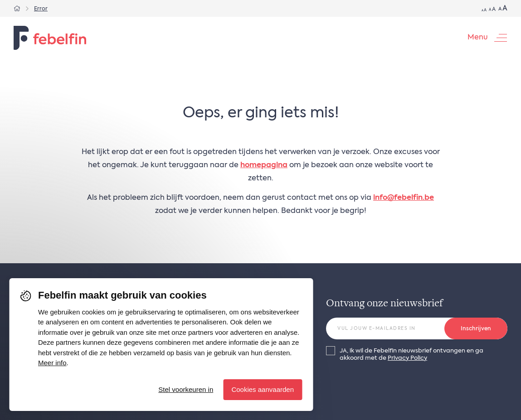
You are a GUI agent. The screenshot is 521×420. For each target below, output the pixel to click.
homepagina (264, 165)
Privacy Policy (407, 358)
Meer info (52, 363)
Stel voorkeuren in (186, 389)
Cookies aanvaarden (263, 389)
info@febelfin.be (404, 198)
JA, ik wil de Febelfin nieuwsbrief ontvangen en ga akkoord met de (411, 354)
